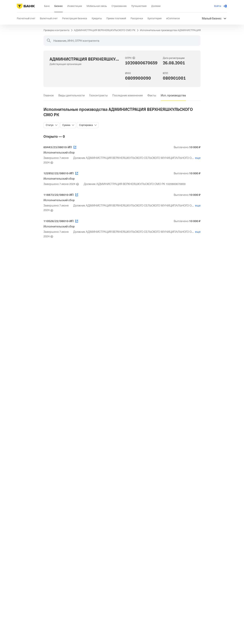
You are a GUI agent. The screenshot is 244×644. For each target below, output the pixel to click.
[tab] (49, 95)
